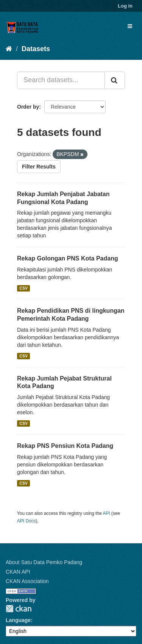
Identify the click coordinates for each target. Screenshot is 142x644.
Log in (125, 6)
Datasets (36, 49)
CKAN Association (27, 581)
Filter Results (39, 167)
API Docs (27, 521)
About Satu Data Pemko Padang (44, 562)
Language (18, 620)
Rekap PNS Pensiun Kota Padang (65, 446)
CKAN (19, 609)
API (106, 513)
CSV (23, 288)
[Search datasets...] (61, 80)
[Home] (9, 49)
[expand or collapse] (130, 26)
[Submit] (115, 80)
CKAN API (18, 572)
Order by (28, 107)
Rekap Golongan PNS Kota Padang (68, 258)
